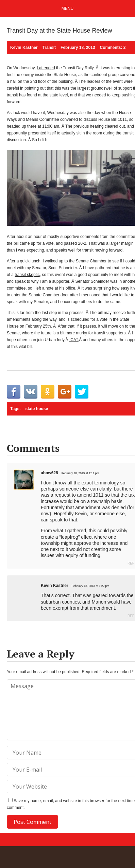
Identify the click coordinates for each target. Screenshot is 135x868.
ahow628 (49, 473)
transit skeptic (27, 275)
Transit (49, 48)
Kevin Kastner (55, 586)
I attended (46, 68)
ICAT (74, 340)
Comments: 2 (113, 48)
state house (37, 409)
